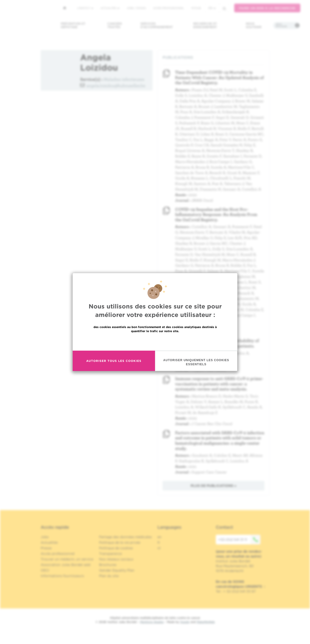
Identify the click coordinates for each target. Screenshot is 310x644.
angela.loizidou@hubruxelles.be (116, 85)
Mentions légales (152, 622)
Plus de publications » (213, 486)
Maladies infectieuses (124, 79)
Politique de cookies (116, 548)
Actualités (110, 8)
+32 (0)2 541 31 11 (239, 540)
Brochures (108, 565)
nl (159, 548)
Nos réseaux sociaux (116, 559)
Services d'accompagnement (157, 25)
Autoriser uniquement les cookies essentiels (196, 363)
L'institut (85, 8)
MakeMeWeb (206, 622)
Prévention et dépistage (73, 25)
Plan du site (109, 576)
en (159, 537)
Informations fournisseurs (62, 576)
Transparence (110, 554)
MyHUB (196, 8)
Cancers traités (115, 25)
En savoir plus (155, 342)
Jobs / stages (136, 8)
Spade (185, 622)
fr (212, 8)
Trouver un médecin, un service (67, 559)
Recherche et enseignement (205, 25)
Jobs (45, 537)
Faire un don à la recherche (267, 8)
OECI (45, 570)
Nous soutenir (254, 25)
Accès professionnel (169, 8)
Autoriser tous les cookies (114, 362)
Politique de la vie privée (120, 542)
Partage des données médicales (125, 537)
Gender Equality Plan (117, 570)
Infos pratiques (281, 25)
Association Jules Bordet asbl (66, 565)
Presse (46, 548)
